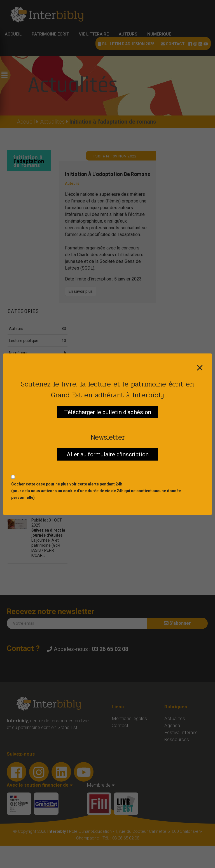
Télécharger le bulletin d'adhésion (108, 412)
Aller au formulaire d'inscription (108, 454)
